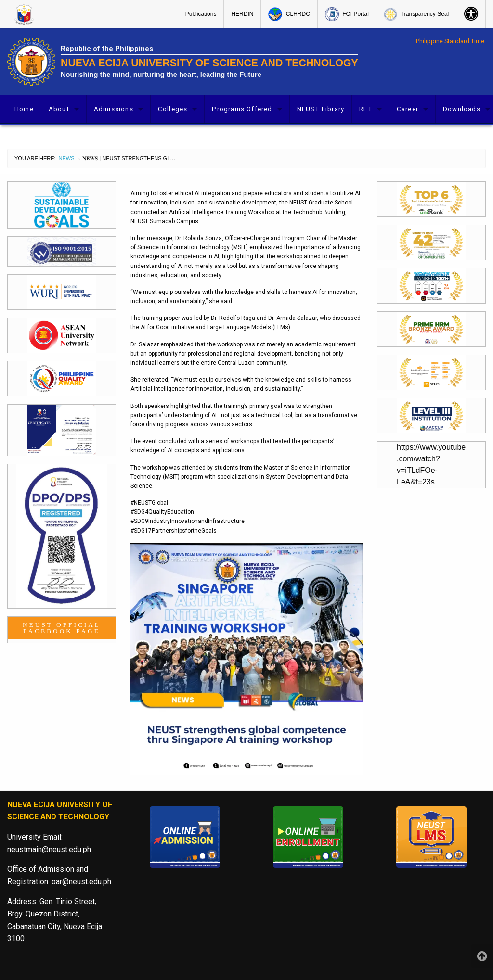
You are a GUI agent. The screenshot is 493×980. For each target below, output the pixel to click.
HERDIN (242, 14)
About (59, 109)
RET (366, 109)
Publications (201, 14)
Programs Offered (242, 109)
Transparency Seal (416, 14)
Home (24, 109)
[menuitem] (25, 14)
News (67, 158)
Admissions (114, 109)
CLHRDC (289, 14)
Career (408, 109)
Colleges (173, 109)
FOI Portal (347, 14)
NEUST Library (321, 109)
